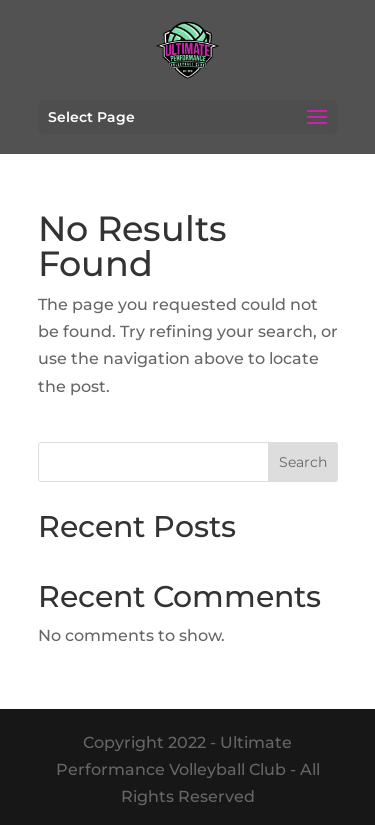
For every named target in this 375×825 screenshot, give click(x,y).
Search (303, 462)
